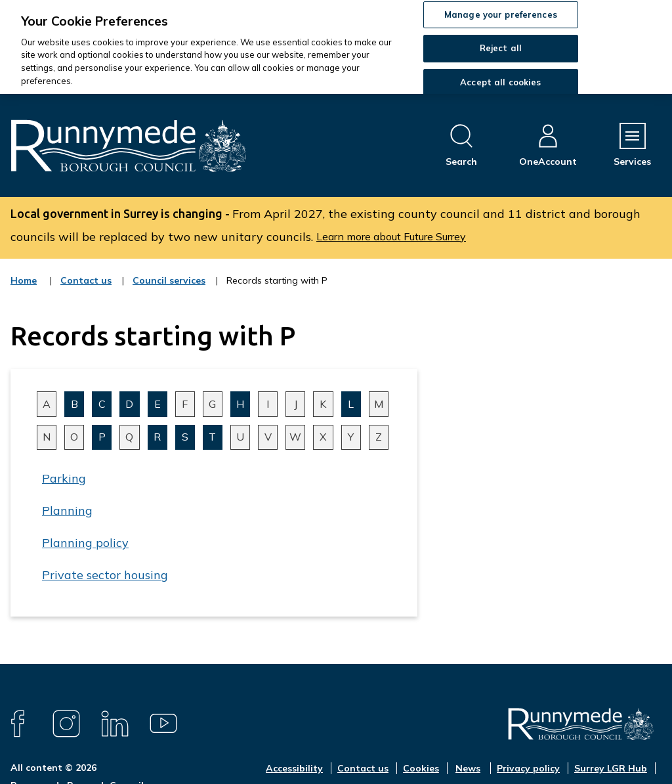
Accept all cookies (500, 82)
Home (24, 280)
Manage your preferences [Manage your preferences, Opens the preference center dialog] (501, 14)
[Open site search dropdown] (461, 145)
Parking (64, 478)
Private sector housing (105, 575)
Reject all (501, 48)
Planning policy (85, 543)
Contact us (86, 289)
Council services (169, 289)
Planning (67, 511)
